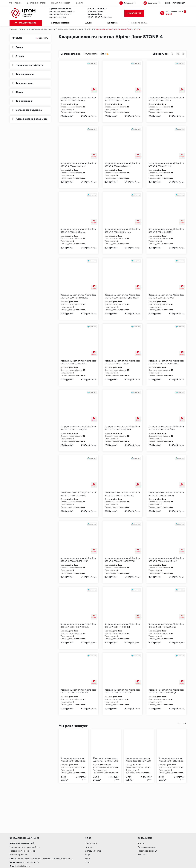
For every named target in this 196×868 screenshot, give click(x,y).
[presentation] (179, 723)
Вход (168, 3)
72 (183, 54)
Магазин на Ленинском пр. (61, 14)
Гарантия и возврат (61, 3)
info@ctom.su (97, 12)
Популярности (90, 54)
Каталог (89, 847)
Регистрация (179, 3)
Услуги (79, 3)
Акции (88, 23)
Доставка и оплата (36, 3)
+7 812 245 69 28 (98, 9)
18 (172, 54)
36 (178, 54)
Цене (105, 54)
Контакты (112, 23)
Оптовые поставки (60, 23)
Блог (87, 862)
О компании (15, 3)
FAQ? (88, 859)
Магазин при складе (58, 17)
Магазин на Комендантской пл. (62, 12)
